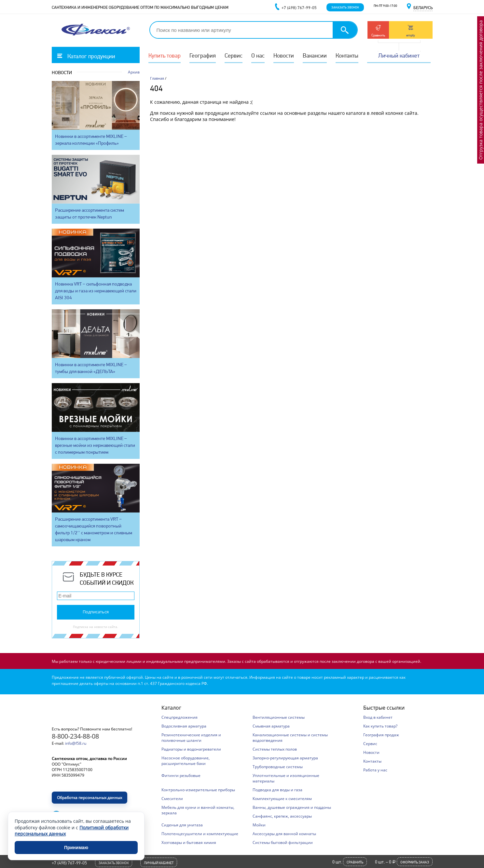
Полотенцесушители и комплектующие (200, 834)
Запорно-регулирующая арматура (285, 758)
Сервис (234, 55)
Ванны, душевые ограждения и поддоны (292, 807)
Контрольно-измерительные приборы (198, 790)
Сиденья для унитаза (182, 825)
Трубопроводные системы (278, 767)
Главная (157, 78)
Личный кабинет (399, 55)
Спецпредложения (180, 717)
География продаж (381, 735)
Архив (134, 72)
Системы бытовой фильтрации (283, 842)
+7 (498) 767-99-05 (69, 863)
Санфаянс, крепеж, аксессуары (282, 816)
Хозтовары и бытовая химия (189, 842)
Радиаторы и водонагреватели (191, 749)
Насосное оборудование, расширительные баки (186, 761)
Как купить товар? (380, 726)
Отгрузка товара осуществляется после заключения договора (481, 90)
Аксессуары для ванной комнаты (284, 834)
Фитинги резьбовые (181, 775)
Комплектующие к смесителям (282, 799)
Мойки (259, 825)
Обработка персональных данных (90, 798)
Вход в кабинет (378, 717)
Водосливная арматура (184, 726)
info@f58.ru (76, 743)
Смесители (172, 799)
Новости (284, 55)
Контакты (347, 55)
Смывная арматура (271, 726)
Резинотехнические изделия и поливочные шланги (191, 738)
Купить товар (165, 55)
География (203, 55)
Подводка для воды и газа (277, 790)
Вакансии (315, 55)
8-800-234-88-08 (75, 736)
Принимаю (76, 848)
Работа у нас (375, 770)
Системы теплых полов (275, 749)
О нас (258, 55)
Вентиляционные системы (279, 717)
